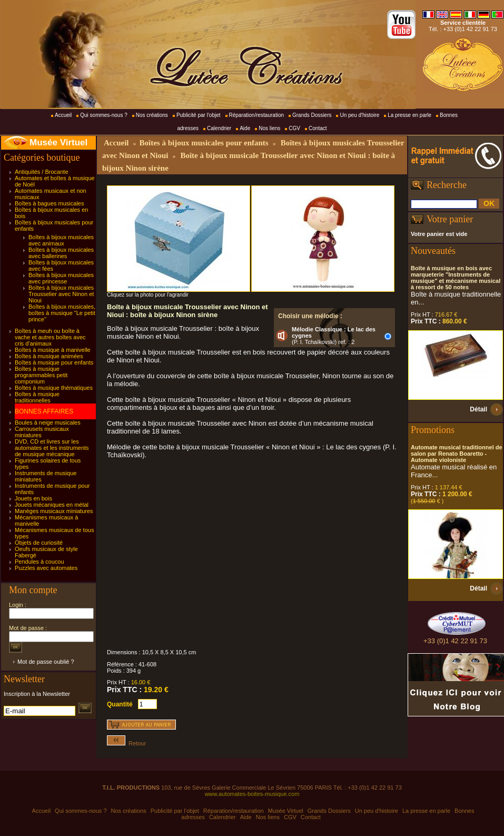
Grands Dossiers (312, 115)
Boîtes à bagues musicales (49, 203)
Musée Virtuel (58, 142)
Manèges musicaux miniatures (54, 511)
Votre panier (450, 219)
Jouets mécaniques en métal (52, 505)
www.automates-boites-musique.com (252, 794)
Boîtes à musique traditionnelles (37, 397)
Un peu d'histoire (359, 115)
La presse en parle (409, 115)
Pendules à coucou (39, 562)
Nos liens (269, 128)
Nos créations (152, 115)
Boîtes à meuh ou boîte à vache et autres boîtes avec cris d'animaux (50, 337)
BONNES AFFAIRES (44, 411)
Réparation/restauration (257, 115)
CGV (294, 128)
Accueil (63, 115)
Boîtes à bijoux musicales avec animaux (61, 240)
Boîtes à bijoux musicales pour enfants (204, 143)
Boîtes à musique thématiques (54, 388)
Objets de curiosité (39, 543)
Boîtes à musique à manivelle (53, 350)
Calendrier (219, 128)
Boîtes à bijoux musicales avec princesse (61, 278)
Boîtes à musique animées (49, 356)
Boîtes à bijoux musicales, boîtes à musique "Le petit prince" (62, 313)
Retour (126, 743)
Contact (318, 128)
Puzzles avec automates (46, 568)
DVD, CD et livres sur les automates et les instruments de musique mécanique (52, 448)
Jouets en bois (33, 498)
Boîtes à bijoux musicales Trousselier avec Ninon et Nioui (61, 294)
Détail (478, 409)
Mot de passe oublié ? (46, 662)
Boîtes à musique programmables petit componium (41, 375)
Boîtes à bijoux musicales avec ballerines (61, 253)
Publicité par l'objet (199, 115)
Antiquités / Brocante (42, 172)
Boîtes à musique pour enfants (54, 362)
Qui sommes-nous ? (103, 115)
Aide (245, 128)
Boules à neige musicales (48, 422)
